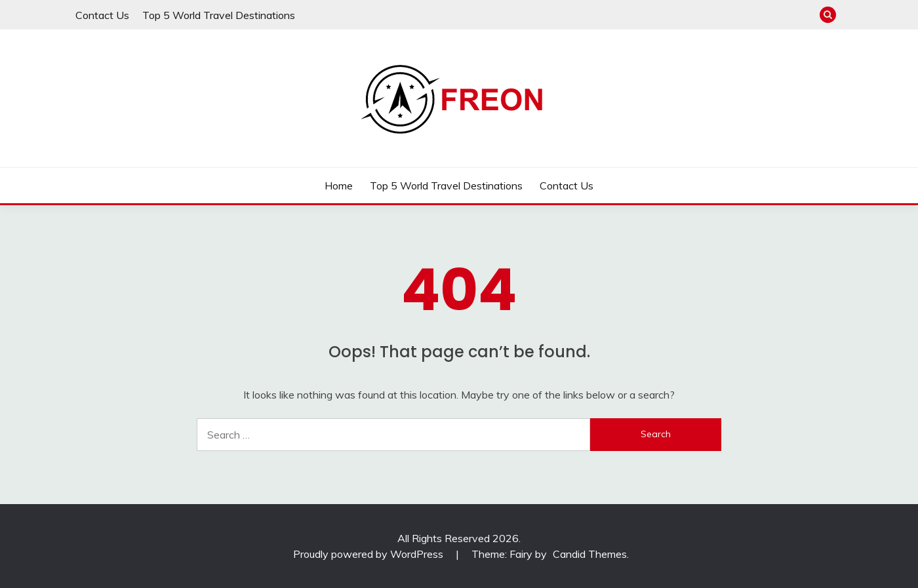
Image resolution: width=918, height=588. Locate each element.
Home (339, 186)
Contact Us (102, 15)
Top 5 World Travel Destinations (219, 15)
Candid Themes (590, 554)
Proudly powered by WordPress (369, 554)
